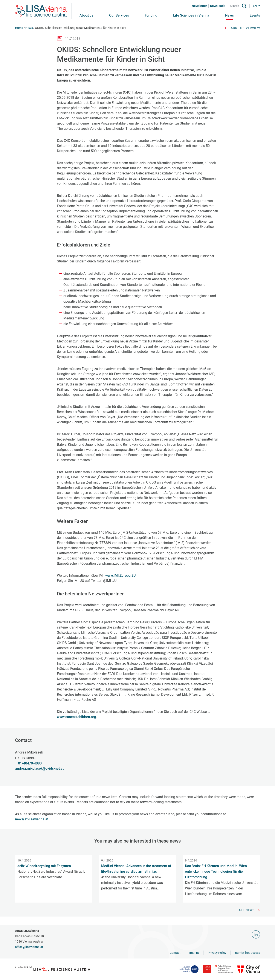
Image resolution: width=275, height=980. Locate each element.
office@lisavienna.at (29, 947)
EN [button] (255, 6)
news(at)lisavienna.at (32, 819)
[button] (119, 15)
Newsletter (199, 6)
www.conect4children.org (76, 717)
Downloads (218, 6)
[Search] (235, 6)
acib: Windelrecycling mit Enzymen (44, 866)
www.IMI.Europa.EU (120, 576)
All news (249, 910)
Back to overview (242, 28)
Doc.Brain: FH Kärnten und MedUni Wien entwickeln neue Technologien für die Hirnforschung (216, 871)
